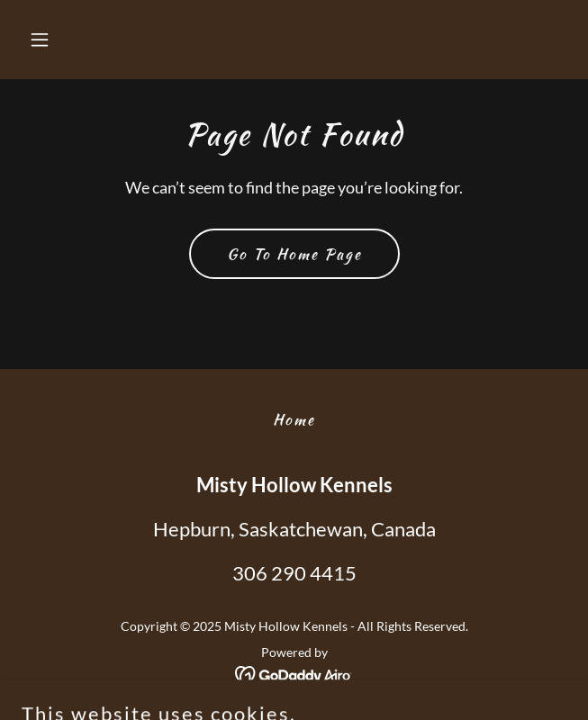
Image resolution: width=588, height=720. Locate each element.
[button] (63, 40)
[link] (294, 674)
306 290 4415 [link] (294, 573)
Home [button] (294, 419)
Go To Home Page (294, 254)
